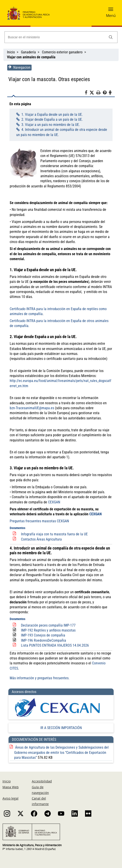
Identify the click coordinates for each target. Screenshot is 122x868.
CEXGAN (54, 502)
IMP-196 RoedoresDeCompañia (43, 635)
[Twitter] (93, 93)
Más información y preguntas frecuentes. (39, 673)
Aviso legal (10, 793)
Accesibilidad (42, 776)
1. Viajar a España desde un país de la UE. (51, 115)
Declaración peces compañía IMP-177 (48, 620)
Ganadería (28, 52)
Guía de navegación (40, 785)
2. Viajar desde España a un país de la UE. (51, 119)
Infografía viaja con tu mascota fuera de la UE (54, 534)
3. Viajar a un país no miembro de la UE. (50, 125)
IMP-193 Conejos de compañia (43, 630)
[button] (111, 11)
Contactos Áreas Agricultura (41, 539)
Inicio (11, 52)
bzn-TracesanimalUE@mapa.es (31, 408)
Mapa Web (11, 782)
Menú (111, 16)
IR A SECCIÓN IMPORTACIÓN (61, 723)
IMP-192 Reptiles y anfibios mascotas (48, 625)
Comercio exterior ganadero (62, 52)
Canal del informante (40, 796)
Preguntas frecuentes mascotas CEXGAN (39, 521)
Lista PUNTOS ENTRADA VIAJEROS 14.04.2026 (54, 640)
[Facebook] (88, 93)
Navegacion (19, 67)
